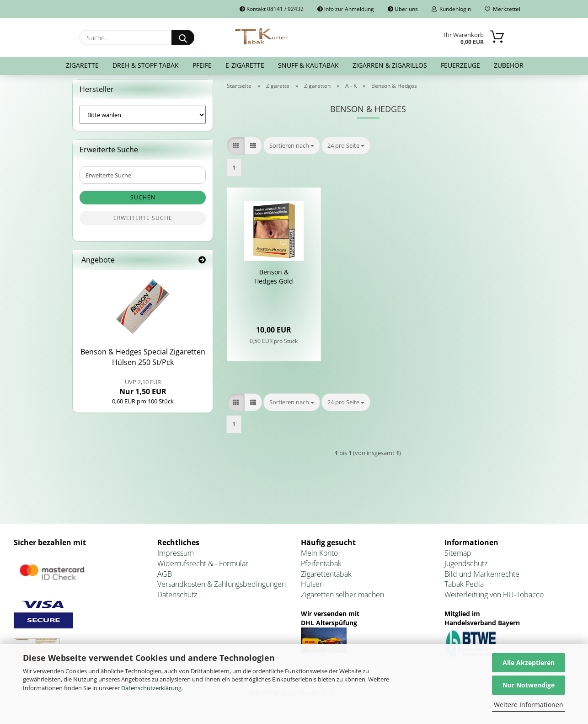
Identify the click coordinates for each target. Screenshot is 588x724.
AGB (165, 579)
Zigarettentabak (326, 579)
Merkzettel (502, 9)
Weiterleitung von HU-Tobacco (494, 601)
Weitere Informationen (529, 705)
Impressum (176, 558)
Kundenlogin (451, 9)
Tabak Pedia (464, 590)
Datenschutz (177, 601)
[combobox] (292, 151)
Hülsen (312, 590)
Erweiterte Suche (143, 224)
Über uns (403, 9)
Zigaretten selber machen (342, 601)
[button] (236, 151)
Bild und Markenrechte (482, 579)
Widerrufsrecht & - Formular (203, 569)
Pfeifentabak (321, 569)
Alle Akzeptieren (529, 662)
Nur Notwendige (529, 685)
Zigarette (82, 65)
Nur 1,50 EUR (143, 393)
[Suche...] (183, 38)
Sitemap (458, 558)
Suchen (143, 203)
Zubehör (509, 65)
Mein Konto (319, 558)
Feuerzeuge (460, 65)
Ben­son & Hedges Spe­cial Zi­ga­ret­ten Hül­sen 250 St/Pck (143, 363)
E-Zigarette (245, 65)
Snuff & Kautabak (308, 65)
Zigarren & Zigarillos (390, 65)
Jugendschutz (466, 569)
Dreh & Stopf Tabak (146, 65)
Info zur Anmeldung (346, 9)
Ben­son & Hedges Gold (274, 282)
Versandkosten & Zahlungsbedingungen (222, 590)
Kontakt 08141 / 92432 (272, 9)
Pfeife (202, 65)
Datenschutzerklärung (151, 688)
